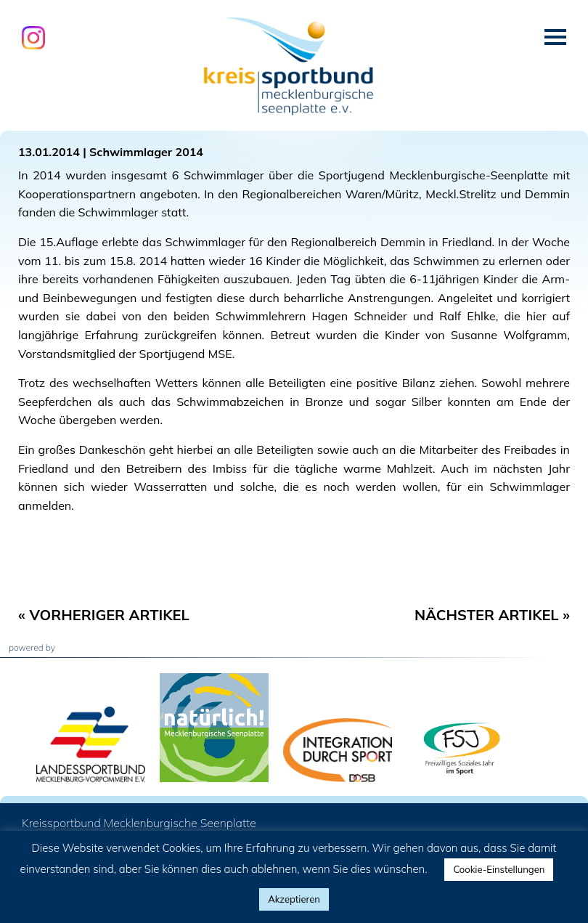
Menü (555, 37)
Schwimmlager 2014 (146, 152)
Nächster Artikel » (492, 615)
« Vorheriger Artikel (104, 615)
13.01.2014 (49, 152)
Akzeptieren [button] (294, 899)
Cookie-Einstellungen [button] (499, 869)
